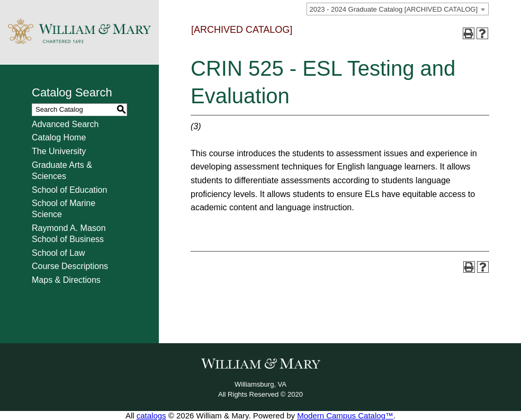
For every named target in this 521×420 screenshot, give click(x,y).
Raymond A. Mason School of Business (69, 234)
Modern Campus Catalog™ (345, 415)
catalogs (151, 415)
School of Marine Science (64, 209)
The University (59, 151)
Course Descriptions (70, 266)
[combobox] (398, 9)
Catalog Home (59, 137)
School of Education (69, 190)
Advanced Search (65, 124)
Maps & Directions (66, 280)
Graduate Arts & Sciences (62, 171)
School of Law (59, 253)
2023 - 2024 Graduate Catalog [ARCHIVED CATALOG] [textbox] (394, 9)
